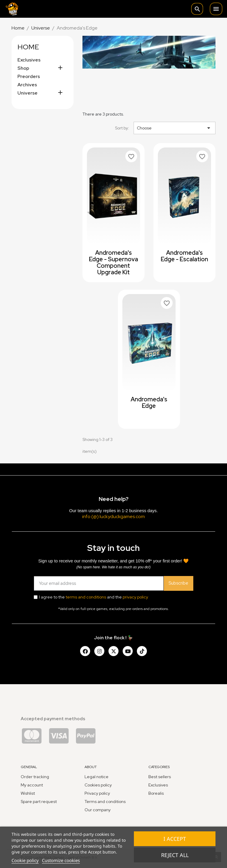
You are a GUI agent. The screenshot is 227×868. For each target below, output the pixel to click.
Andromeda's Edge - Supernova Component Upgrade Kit (113, 262)
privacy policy (135, 597)
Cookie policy (25, 860)
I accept (175, 839)
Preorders (29, 77)
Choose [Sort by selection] (175, 128)
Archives (27, 85)
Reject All (175, 855)
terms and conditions (86, 597)
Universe (27, 93)
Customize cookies (61, 860)
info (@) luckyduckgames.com (113, 516)
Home (28, 47)
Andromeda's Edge (149, 403)
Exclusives (29, 60)
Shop (23, 68)
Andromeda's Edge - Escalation (184, 256)
